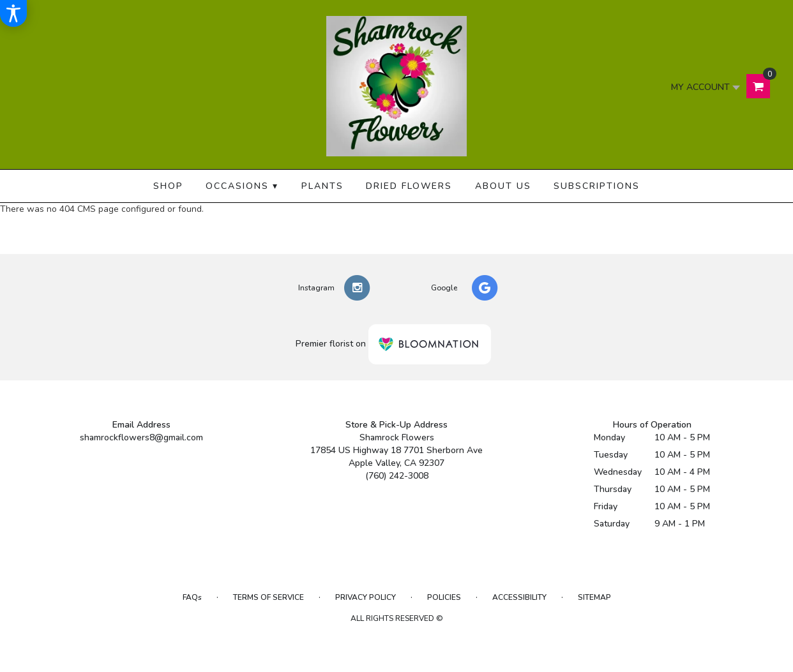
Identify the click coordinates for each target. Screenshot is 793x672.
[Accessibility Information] (13, 13)
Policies (444, 597)
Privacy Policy (366, 597)
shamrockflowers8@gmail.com (141, 437)
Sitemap (594, 597)
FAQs (192, 597)
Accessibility (519, 597)
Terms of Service (268, 597)
